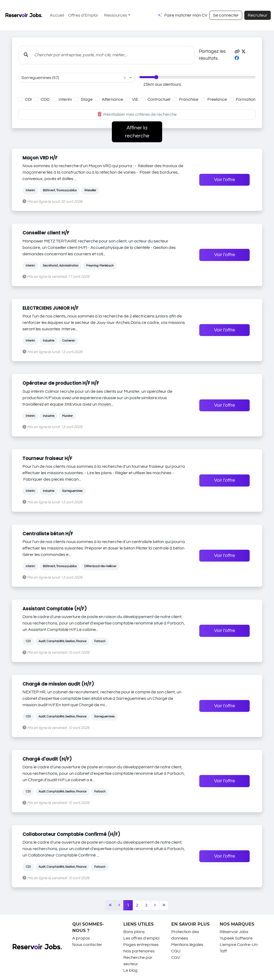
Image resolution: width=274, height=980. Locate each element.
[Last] (164, 905)
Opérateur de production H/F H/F (61, 383)
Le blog (130, 970)
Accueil (57, 15)
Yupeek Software (236, 938)
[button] (237, 52)
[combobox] (71, 78)
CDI (28, 99)
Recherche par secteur (138, 961)
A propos (81, 938)
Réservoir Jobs (234, 932)
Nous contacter (87, 945)
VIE (135, 99)
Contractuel (159, 99)
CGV (176, 957)
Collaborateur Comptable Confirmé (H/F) (71, 834)
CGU (176, 951)
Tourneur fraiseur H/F (47, 458)
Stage (87, 99)
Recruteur (258, 15)
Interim (65, 99)
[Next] (155, 905)
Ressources (116, 15)
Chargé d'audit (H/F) (47, 759)
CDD (45, 99)
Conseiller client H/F (46, 233)
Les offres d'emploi (141, 938)
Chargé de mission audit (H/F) (58, 684)
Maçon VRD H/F (40, 158)
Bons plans (134, 932)
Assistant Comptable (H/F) (55, 609)
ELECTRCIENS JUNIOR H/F (50, 308)
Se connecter (226, 15)
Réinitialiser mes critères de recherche (137, 114)
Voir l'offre (224, 180)
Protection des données (185, 935)
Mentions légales (187, 945)
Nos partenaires (139, 951)
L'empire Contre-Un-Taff (239, 948)
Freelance (217, 99)
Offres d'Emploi (83, 15)
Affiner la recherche (137, 132)
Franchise (189, 99)
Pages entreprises (141, 945)
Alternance (112, 99)
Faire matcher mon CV (186, 15)
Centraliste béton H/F (48, 534)
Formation (246, 99)
